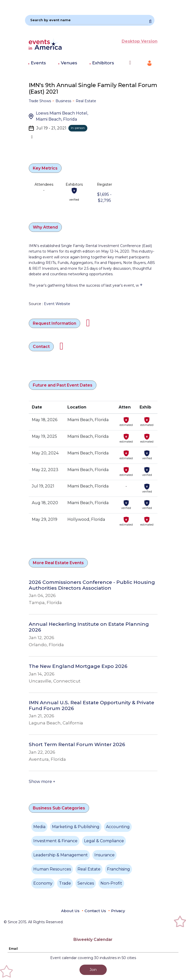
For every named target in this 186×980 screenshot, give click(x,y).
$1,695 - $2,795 (104, 197)
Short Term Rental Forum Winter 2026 (77, 745)
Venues (69, 63)
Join (93, 970)
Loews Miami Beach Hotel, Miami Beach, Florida (62, 116)
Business (63, 101)
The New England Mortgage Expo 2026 (78, 666)
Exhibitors (103, 63)
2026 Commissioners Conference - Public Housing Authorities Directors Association (92, 585)
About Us (70, 911)
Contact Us (95, 911)
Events (38, 63)
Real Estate (86, 101)
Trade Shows (40, 101)
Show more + (42, 782)
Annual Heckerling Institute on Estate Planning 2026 (89, 627)
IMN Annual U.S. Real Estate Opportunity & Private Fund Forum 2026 (91, 706)
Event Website (57, 304)
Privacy (118, 911)
